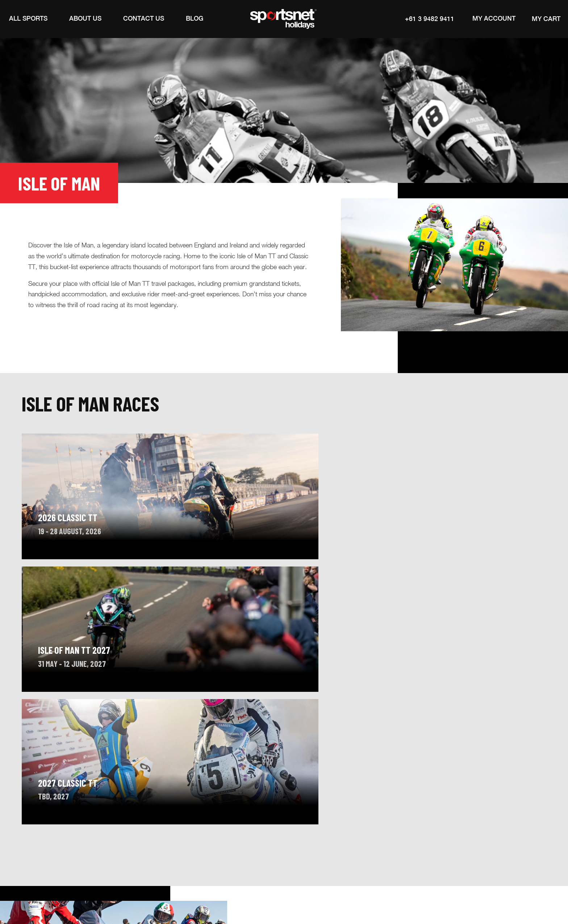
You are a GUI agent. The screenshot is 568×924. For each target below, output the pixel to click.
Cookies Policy (480, 894)
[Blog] (195, 19)
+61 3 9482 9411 (428, 19)
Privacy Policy (435, 894)
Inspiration (169, 844)
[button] (28, 19)
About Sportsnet (115, 844)
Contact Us (216, 844)
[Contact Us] (144, 19)
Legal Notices (393, 894)
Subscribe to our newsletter (446, 847)
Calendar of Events (50, 844)
